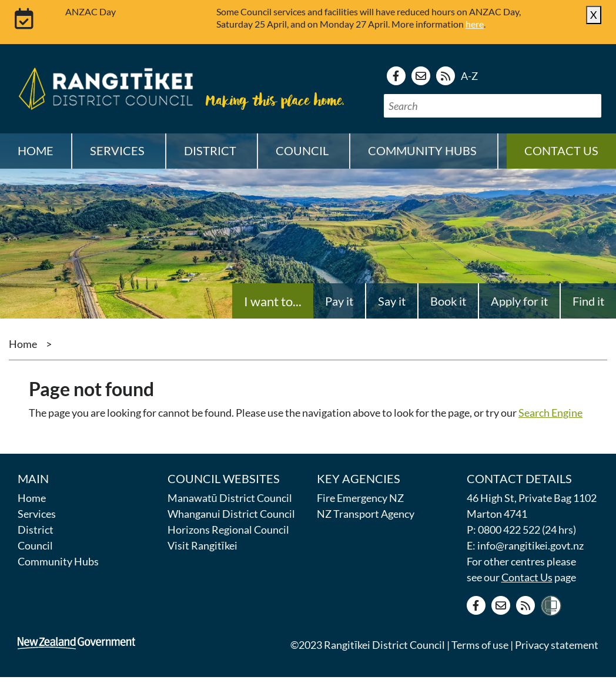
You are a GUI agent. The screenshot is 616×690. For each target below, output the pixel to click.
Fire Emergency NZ (360, 498)
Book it (448, 301)
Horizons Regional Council (228, 530)
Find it (588, 301)
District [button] (210, 150)
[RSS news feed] (446, 76)
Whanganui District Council (231, 514)
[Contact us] (421, 76)
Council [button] (302, 150)
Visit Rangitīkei (202, 545)
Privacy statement (557, 645)
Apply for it (519, 301)
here (475, 24)
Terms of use (480, 645)
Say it (392, 301)
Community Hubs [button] (422, 150)
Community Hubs (58, 561)
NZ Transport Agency (366, 514)
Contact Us (527, 577)
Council (35, 545)
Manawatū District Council (230, 498)
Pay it (339, 301)
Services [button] (117, 150)
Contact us (561, 150)
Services (37, 514)
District (36, 530)
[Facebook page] (396, 76)
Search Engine (550, 413)
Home (36, 150)
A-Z (469, 76)
